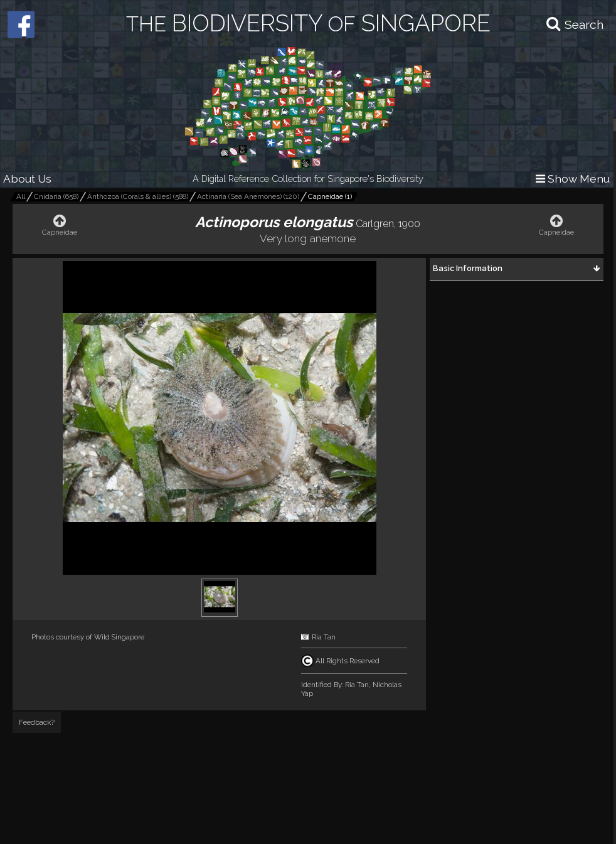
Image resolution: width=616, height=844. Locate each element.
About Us (27, 179)
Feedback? (37, 722)
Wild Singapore (119, 637)
